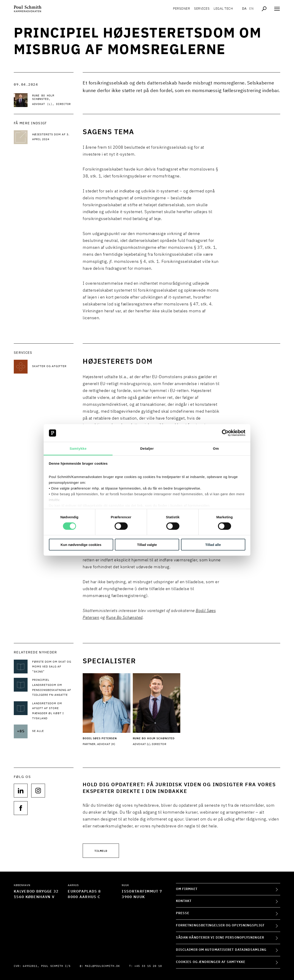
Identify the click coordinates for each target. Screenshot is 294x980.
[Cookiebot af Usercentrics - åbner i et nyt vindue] (225, 433)
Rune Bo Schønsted (124, 618)
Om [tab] (216, 448)
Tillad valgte (147, 544)
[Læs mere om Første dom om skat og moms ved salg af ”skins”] (53, 667)
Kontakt (184, 901)
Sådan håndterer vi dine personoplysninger (220, 938)
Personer (181, 9)
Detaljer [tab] (147, 448)
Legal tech (223, 9)
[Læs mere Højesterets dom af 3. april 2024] (53, 137)
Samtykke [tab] (78, 448)
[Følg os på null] (21, 791)
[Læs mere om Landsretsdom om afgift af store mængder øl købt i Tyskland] (53, 711)
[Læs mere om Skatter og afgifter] (53, 367)
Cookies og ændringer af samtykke (211, 962)
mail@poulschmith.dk (102, 966)
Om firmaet (187, 889)
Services (202, 9)
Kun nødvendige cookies (81, 544)
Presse (183, 913)
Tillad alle (213, 544)
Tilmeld (101, 851)
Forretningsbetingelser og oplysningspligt (220, 925)
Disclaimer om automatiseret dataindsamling (221, 950)
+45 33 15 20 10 (148, 966)
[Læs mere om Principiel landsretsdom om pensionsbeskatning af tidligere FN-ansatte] (53, 688)
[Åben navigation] (277, 9)
